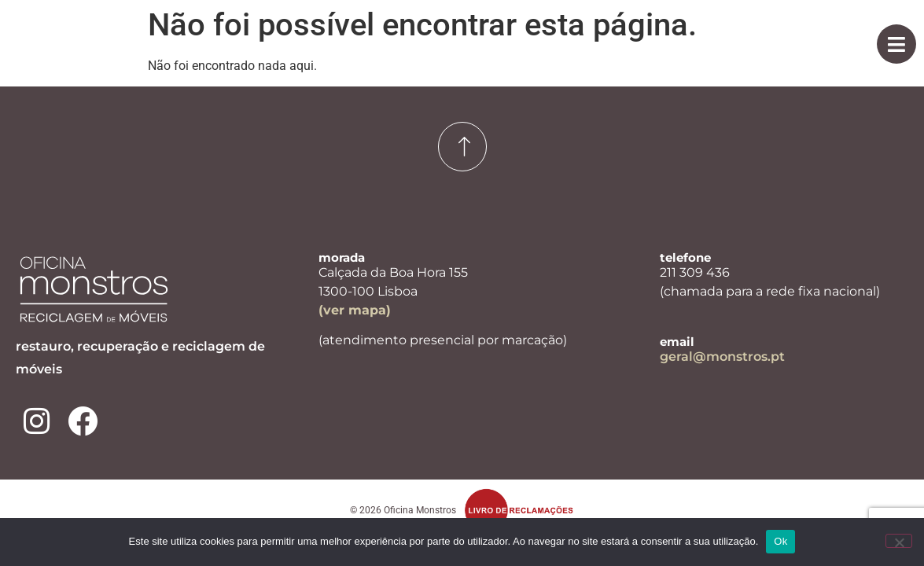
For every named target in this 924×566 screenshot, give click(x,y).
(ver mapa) (355, 310)
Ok (780, 541)
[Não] (899, 541)
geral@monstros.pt (722, 357)
